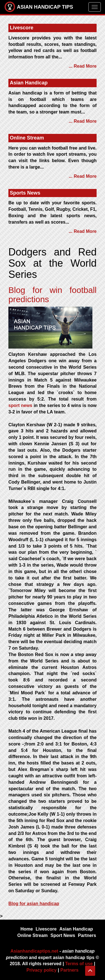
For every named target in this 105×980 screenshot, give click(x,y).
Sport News (63, 935)
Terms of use (79, 964)
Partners (87, 935)
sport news (20, 405)
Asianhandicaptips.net (34, 951)
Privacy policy (42, 970)
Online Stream (32, 935)
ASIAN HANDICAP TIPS (39, 7)
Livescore (46, 929)
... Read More (83, 66)
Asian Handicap (76, 929)
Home (27, 929)
